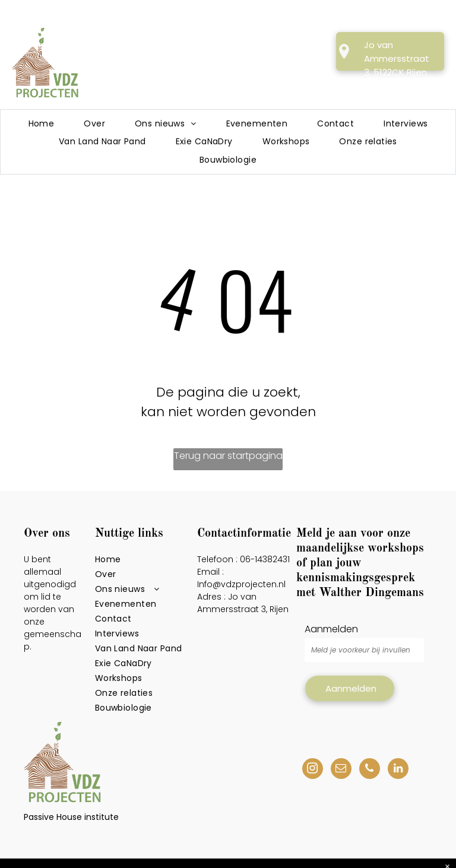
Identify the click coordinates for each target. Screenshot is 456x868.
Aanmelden (331, 629)
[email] (341, 770)
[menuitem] (42, 124)
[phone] (370, 770)
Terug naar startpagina (228, 456)
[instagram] (313, 770)
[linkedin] (398, 770)
